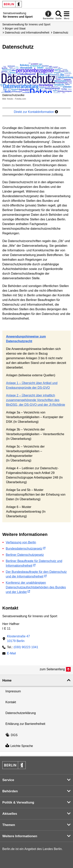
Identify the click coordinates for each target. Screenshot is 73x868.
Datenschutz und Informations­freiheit (27, 33)
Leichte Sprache (19, 746)
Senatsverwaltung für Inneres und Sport (26, 24)
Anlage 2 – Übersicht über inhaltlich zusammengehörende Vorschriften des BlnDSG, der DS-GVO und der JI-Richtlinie (36, 400)
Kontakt (11, 702)
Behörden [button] (10, 791)
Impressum (13, 691)
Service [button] (8, 780)
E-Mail (11, 654)
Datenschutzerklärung (21, 713)
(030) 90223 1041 (26, 647)
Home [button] (7, 680)
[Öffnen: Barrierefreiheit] (48, 15)
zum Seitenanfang (52, 669)
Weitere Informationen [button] (20, 836)
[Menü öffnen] (67, 15)
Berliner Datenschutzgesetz (25, 555)
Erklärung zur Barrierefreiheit (25, 724)
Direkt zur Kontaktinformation (36, 112)
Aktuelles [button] (10, 814)
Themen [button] (9, 825)
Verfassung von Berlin (21, 542)
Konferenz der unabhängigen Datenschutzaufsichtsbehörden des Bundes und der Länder (36, 587)
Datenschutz (61, 33)
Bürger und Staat (15, 28)
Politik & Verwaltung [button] (18, 802)
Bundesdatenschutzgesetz (24, 549)
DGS (11, 735)
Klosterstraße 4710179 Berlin (18, 639)
